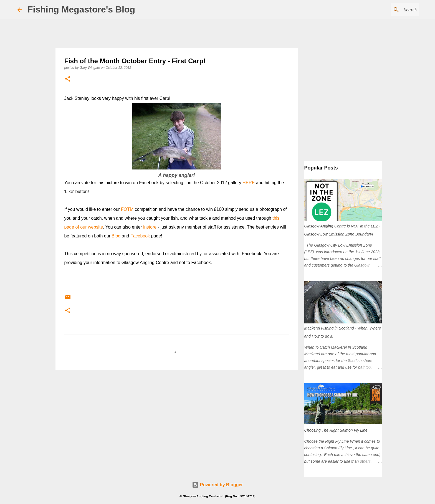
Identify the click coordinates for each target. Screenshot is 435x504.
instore (150, 227)
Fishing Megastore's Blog (81, 9)
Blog (116, 236)
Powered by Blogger (217, 485)
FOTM (127, 209)
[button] (68, 79)
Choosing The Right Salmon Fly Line (336, 430)
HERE (249, 183)
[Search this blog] (390, 10)
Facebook (140, 236)
